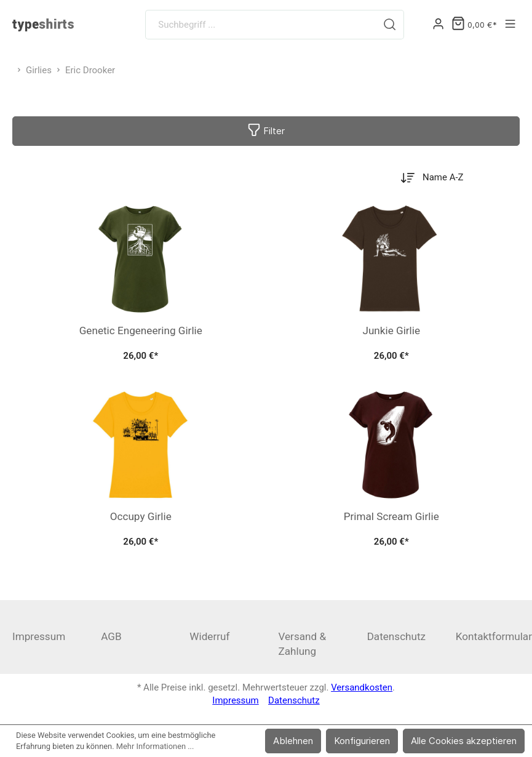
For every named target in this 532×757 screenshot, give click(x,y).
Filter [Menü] (266, 129)
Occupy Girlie (141, 516)
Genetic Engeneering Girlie (141, 330)
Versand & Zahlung (302, 644)
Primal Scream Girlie (391, 516)
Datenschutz (396, 636)
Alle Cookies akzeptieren (464, 741)
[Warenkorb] (474, 25)
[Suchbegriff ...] (261, 25)
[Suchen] (390, 25)
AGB (111, 636)
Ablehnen (293, 741)
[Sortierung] (451, 178)
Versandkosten (362, 687)
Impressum (39, 636)
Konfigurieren (362, 741)
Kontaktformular (494, 636)
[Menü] (510, 25)
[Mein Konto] (438, 25)
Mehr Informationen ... (155, 746)
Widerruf (209, 636)
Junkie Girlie (391, 330)
